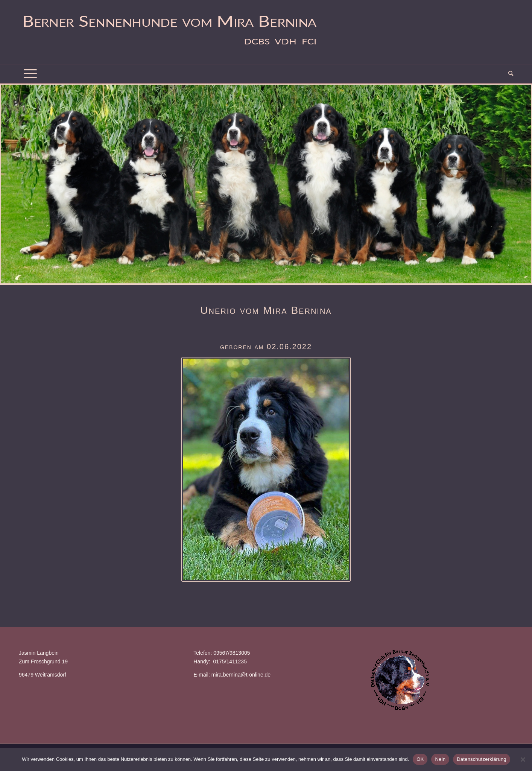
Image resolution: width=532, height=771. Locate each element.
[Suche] (508, 74)
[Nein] (523, 759)
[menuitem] (508, 74)
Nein (440, 759)
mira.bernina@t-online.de (241, 675)
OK (420, 759)
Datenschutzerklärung (481, 759)
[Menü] (30, 74)
